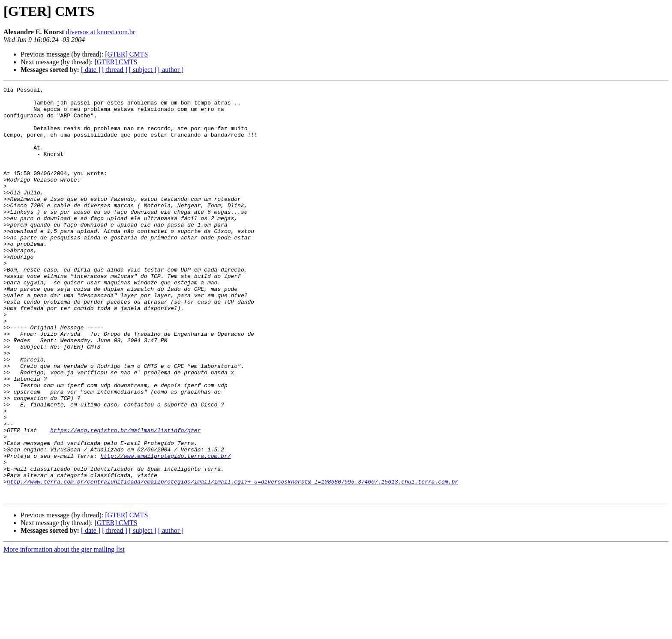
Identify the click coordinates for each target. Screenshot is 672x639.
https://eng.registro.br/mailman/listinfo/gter (125, 499)
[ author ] (171, 70)
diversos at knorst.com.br (100, 32)
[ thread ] (115, 70)
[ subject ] (143, 70)
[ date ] (91, 70)
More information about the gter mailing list (64, 632)
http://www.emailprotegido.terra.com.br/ (165, 530)
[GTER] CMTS (126, 54)
